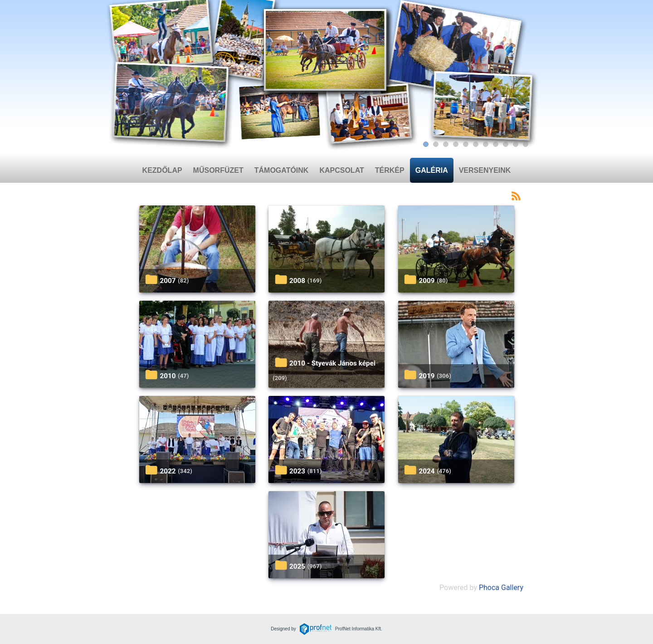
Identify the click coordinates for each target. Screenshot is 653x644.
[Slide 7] (486, 144)
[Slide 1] (426, 144)
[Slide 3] (446, 144)
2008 (297, 281)
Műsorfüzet (218, 170)
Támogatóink (282, 170)
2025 (297, 566)
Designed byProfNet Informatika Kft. (326, 629)
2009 (426, 281)
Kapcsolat (341, 170)
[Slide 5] (466, 144)
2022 (168, 471)
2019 (426, 376)
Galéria (432, 170)
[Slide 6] (476, 144)
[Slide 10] (516, 144)
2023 (297, 471)
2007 (168, 281)
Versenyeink (485, 170)
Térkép (390, 170)
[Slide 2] (436, 144)
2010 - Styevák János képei (332, 363)
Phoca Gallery (501, 588)
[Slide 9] (506, 144)
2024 (426, 471)
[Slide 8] (496, 144)
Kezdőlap (162, 170)
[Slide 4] (456, 144)
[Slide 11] (526, 144)
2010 (168, 376)
